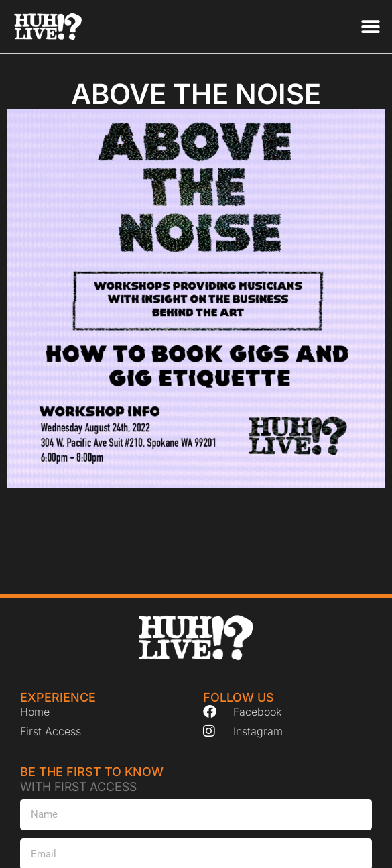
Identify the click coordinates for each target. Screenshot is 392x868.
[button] (370, 26)
